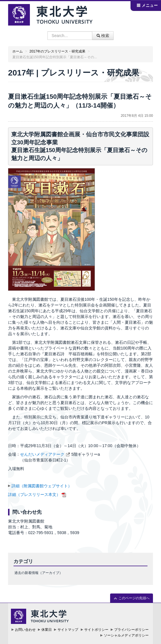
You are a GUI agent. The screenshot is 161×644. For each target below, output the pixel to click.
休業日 (47, 630)
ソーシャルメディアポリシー (126, 635)
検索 (103, 36)
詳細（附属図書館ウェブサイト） (42, 486)
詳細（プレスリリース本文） (34, 494)
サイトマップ (68, 630)
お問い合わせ (25, 630)
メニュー (147, 5)
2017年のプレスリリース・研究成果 (57, 51)
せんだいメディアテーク (42, 454)
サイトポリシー (96, 630)
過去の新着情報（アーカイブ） (39, 573)
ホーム (18, 51)
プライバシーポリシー (131, 630)
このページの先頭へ (132, 598)
